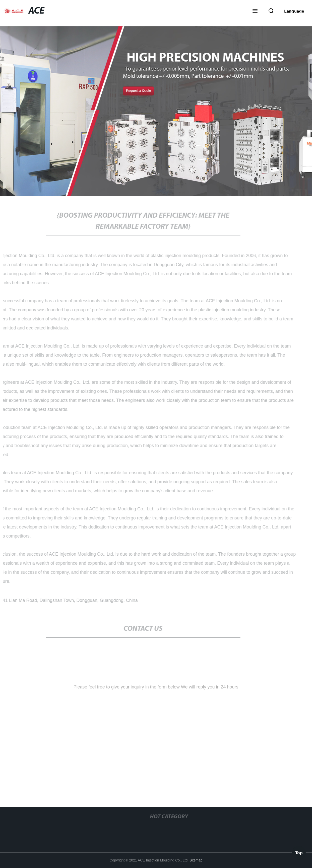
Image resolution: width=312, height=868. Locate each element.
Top (299, 853)
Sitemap (196, 860)
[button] (255, 11)
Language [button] (294, 11)
